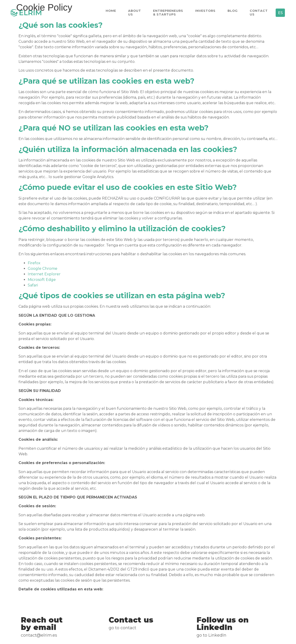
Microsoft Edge (42, 280)
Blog (232, 12)
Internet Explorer (44, 274)
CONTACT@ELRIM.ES (39, 635)
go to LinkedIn (211, 635)
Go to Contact (122, 628)
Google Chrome (43, 269)
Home (111, 12)
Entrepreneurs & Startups (168, 12)
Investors (205, 12)
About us (134, 12)
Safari (33, 285)
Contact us (259, 12)
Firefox (34, 263)
